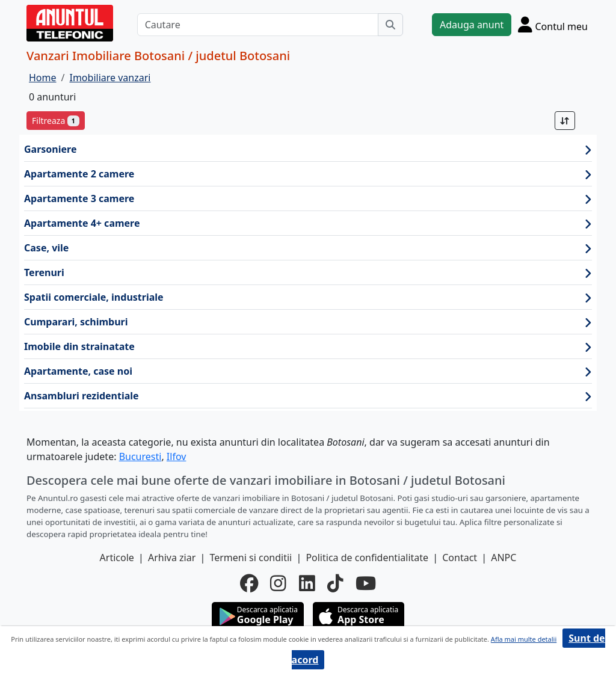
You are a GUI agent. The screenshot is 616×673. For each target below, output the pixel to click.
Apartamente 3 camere (308, 199)
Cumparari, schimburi (308, 322)
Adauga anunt (472, 25)
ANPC (504, 558)
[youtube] (366, 583)
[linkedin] (307, 583)
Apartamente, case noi (308, 371)
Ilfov (177, 456)
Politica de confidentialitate (367, 558)
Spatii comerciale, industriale (308, 297)
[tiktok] (335, 583)
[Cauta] (390, 25)
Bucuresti (140, 456)
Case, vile (308, 248)
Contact (460, 558)
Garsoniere (308, 149)
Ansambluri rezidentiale (308, 396)
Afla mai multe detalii (524, 639)
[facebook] (249, 583)
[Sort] (565, 121)
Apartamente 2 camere (308, 174)
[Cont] (553, 24)
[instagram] (278, 583)
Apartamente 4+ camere (308, 223)
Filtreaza (56, 121)
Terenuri (308, 273)
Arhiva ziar (172, 558)
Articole (117, 558)
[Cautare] (258, 25)
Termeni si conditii (251, 558)
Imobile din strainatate (308, 347)
